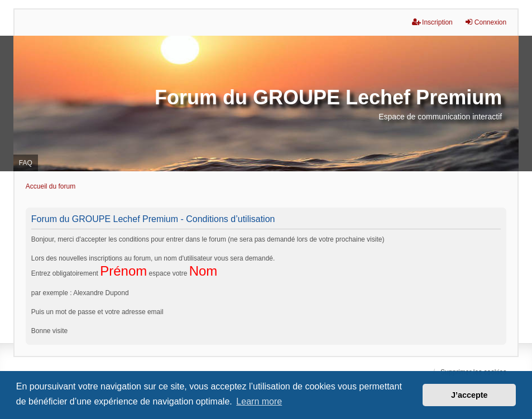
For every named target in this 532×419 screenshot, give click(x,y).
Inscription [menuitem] (432, 22)
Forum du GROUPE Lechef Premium (328, 97)
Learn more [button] (259, 401)
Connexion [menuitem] (485, 22)
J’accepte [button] (469, 395)
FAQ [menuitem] (26, 163)
